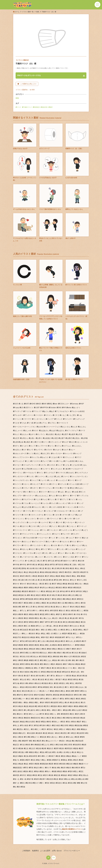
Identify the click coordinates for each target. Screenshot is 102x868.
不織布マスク (28, 107)
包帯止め (45, 588)
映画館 (57, 657)
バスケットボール (37, 515)
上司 (40, 561)
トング (81, 503)
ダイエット (34, 492)
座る (16, 626)
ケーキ (53, 461)
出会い (36, 584)
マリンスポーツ (38, 545)
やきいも (25, 549)
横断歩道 (30, 668)
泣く (30, 680)
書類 (32, 660)
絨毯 (23, 722)
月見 (38, 660)
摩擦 (78, 645)
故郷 (21, 649)
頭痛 (52, 775)
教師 (50, 649)
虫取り (63, 741)
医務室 (59, 588)
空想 (27, 714)
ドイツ (73, 499)
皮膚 (32, 706)
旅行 (60, 653)
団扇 (27, 603)
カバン (52, 446)
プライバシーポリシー (72, 851)
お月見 (80, 434)
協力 (86, 591)
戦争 (53, 637)
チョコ (53, 496)
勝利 (27, 588)
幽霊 (78, 622)
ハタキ (57, 515)
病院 (84, 699)
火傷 (57, 687)
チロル (60, 496)
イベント (18, 419)
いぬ (80, 415)
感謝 (33, 637)
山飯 (73, 618)
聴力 (50, 725)
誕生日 (51, 748)
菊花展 (44, 737)
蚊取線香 (80, 741)
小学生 (85, 614)
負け (38, 752)
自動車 (40, 733)
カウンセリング (56, 442)
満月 (36, 687)
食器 (57, 779)
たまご (69, 492)
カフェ (59, 446)
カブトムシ (67, 446)
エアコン (44, 423)
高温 (66, 783)
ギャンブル (36, 457)
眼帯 (66, 706)
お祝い (33, 438)
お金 (21, 442)
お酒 (16, 442)
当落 (57, 626)
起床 (16, 756)
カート (45, 442)
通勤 (23, 760)
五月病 (82, 565)
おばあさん (45, 431)
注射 (36, 680)
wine (70, 408)
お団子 (66, 434)
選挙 (32, 764)
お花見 (55, 438)
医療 (71, 588)
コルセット (36, 469)
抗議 (58, 641)
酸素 (76, 764)
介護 (43, 568)
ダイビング (53, 492)
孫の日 (63, 611)
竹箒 (43, 714)
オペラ (83, 431)
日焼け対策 (26, 657)
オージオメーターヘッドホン (25, 427)
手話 (36, 641)
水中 (16, 676)
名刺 (66, 595)
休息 (83, 568)
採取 (38, 645)
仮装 (73, 568)
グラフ (79, 457)
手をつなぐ (71, 637)
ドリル (26, 503)
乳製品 (42, 565)
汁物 (39, 676)
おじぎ (75, 427)
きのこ (38, 454)
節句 (78, 714)
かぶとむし (78, 446)
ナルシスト (38, 507)
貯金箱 (49, 752)
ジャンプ (35, 480)
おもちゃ (25, 434)
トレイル (45, 503)
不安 (46, 561)
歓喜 (50, 668)
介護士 (49, 568)
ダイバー (44, 492)
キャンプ (78, 454)
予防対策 (60, 565)
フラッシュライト (45, 534)
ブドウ (17, 534)
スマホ (57, 488)
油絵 (75, 676)
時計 (16, 660)
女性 (73, 607)
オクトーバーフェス (52, 427)
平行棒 (55, 622)
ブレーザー (66, 534)
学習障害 (55, 611)
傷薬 (84, 576)
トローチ (73, 503)
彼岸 (67, 626)
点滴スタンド (34, 691)
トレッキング (63, 503)
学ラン (36, 611)
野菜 (32, 768)
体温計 (56, 572)
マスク (19, 107)
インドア (50, 419)
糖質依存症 (36, 718)
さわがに (71, 473)
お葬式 (69, 438)
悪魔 (71, 634)
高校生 (59, 783)
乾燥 (48, 565)
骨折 (48, 783)
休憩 (16, 572)
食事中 (43, 779)
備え (75, 576)
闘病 (26, 771)
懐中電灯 (46, 637)
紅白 (44, 718)
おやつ (33, 434)
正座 (55, 668)
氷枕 (34, 676)
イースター (39, 415)
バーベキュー (38, 511)
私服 (66, 710)
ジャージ (66, 476)
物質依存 (70, 695)
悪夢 (65, 634)
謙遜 (76, 748)
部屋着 (63, 764)
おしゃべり (19, 431)
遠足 (27, 764)
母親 (44, 672)
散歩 (55, 649)
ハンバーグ (44, 522)
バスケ (26, 515)
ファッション (35, 530)
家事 (21, 614)
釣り (43, 768)
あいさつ (77, 408)
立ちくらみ (35, 714)
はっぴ (79, 515)
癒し (38, 703)
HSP (82, 404)
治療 (80, 676)
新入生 (29, 653)
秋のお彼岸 (78, 710)
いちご (64, 415)
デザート (18, 499)
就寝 (21, 618)
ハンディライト (20, 522)
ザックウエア (50, 473)
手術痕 (29, 641)
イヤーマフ (27, 419)
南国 (16, 595)
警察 (16, 752)
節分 (73, 714)
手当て (17, 641)
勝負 (32, 588)
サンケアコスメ (82, 473)
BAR (45, 404)
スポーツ (35, 488)
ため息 (76, 492)
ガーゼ (38, 442)
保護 (36, 576)
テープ (74, 496)
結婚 (83, 718)
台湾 (55, 595)
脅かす (63, 729)
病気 (17, 98)
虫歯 (69, 741)
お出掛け (51, 434)
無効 (53, 691)
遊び (39, 760)
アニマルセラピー (63, 411)
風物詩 (65, 775)
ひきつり (25, 526)
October (53, 408)
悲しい (77, 634)
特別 (77, 695)
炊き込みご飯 (82, 687)
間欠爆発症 (19, 771)
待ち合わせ (75, 626)
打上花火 (43, 641)
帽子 (43, 622)
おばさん (61, 431)
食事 (37, 779)
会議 (32, 572)
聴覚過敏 (79, 725)
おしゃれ (28, 431)
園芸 (45, 603)
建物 (34, 626)
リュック (54, 553)
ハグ (81, 511)
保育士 (29, 576)
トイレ (80, 499)
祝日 (55, 710)
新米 (51, 653)
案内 (54, 664)
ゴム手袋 (26, 469)
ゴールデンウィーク (31, 465)
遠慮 (21, 764)
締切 (50, 722)
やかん (17, 549)
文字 (80, 649)
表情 (28, 745)
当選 (62, 626)
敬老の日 (62, 649)
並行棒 (82, 561)
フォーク (78, 530)
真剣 (61, 706)
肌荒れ (21, 729)
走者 (75, 752)
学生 (48, 611)
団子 (21, 603)
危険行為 (23, 595)
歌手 (44, 668)
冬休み (67, 580)
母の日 (38, 672)
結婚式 (17, 722)
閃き (84, 768)
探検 (55, 645)
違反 (16, 764)
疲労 (74, 699)
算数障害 (66, 714)
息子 (87, 630)
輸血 (69, 756)
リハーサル (29, 553)
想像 (83, 634)
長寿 (78, 768)
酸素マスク (84, 764)
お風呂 (28, 442)
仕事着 (66, 568)
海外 (32, 683)
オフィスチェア (72, 431)
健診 (64, 576)
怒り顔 (45, 630)
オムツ (17, 434)
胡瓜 (57, 729)
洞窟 (71, 680)
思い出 (57, 630)
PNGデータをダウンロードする (29, 75)
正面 (60, 668)
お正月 (17, 438)
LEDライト (29, 408)
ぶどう (85, 530)
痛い (21, 703)
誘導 (57, 748)
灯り (68, 687)
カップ (33, 446)
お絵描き (47, 438)
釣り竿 (49, 768)
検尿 (84, 664)
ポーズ (79, 538)
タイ (26, 492)
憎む (39, 637)
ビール (17, 526)
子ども (24, 611)
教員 (45, 649)
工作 (16, 622)
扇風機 (59, 637)
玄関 (16, 699)
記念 (27, 748)
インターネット (39, 419)
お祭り (40, 438)
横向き (22, 668)
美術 (74, 722)
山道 (68, 618)
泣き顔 (24, 680)
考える (17, 725)
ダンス (83, 492)
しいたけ (50, 476)
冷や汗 (24, 584)
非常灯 (24, 775)
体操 (43, 572)
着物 (77, 706)
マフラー (18, 545)
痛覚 (32, 703)
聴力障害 (65, 725)
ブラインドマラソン (29, 534)
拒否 (64, 641)
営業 (16, 603)
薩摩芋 (26, 741)
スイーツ (18, 484)
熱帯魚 (50, 695)
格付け (47, 664)
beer (56, 404)
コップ (60, 465)
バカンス (74, 511)
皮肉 (21, 706)
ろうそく (59, 557)
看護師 (55, 706)
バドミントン (19, 519)
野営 (26, 768)
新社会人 (44, 653)
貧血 (43, 752)
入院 (41, 580)
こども (67, 465)
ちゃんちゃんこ (43, 496)
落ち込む (71, 737)
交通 (16, 568)
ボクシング (27, 542)
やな (39, 549)
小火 (16, 618)
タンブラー (19, 496)
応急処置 (25, 630)
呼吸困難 (30, 599)
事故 (67, 565)
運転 (71, 760)
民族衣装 (67, 672)
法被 (85, 676)
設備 (39, 748)
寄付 (48, 614)
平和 (48, 622)
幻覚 (66, 622)
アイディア (19, 411)
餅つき (17, 783)
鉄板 (55, 768)
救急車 (33, 649)
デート (67, 496)
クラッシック (69, 457)
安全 (69, 611)
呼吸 (23, 599)
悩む (44, 634)
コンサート (46, 469)
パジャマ (18, 515)
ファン (44, 530)
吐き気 (72, 595)
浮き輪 (17, 683)
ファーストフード (21, 530)
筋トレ (54, 714)
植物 (78, 664)
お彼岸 (73, 434)
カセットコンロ (82, 442)
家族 (32, 614)
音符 (46, 775)
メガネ (55, 545)
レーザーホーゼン (80, 553)
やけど (33, 549)
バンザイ (69, 519)
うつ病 (31, 423)
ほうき (86, 538)
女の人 (60, 607)
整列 (75, 649)
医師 (66, 588)
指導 (79, 641)
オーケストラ (63, 423)
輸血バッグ (77, 756)
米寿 (83, 714)
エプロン (53, 423)
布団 (21, 622)
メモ (70, 545)
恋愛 (76, 630)
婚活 (84, 607)
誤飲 (62, 748)
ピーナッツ (81, 522)
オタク (36, 431)
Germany (75, 404)
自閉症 (64, 733)
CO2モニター (65, 404)
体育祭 (77, 572)
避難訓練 (45, 764)
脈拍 (69, 729)
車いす (45, 756)
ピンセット (72, 526)
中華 (30, 565)
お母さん (25, 438)
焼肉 (69, 691)
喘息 (69, 599)
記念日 (33, 748)
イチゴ (57, 415)
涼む (73, 683)
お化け (59, 434)
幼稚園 (72, 622)
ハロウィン (43, 519)
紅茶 (50, 718)
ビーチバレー (69, 522)
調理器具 (69, 748)
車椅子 (52, 756)
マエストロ (65, 542)
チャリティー (30, 496)
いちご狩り (72, 415)
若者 (21, 737)
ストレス (18, 488)
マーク (57, 542)
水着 (21, 676)
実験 (87, 611)
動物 (16, 588)
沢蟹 (69, 676)
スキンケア (36, 484)
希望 (27, 622)
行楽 (23, 745)
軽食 (64, 756)
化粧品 (52, 588)
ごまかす (18, 469)
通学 (28, 760)
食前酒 (50, 779)
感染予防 (18, 637)
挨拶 (16, 645)
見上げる (46, 745)
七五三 (34, 561)
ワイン (86, 557)
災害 (73, 687)
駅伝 (23, 783)
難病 (66, 771)
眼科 (71, 706)
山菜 (62, 618)
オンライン (41, 434)
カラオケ (49, 450)
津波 (76, 680)
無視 (58, 691)
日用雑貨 (44, 657)
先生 (16, 580)
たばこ (62, 492)
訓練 (21, 748)
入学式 (29, 580)
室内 (16, 614)
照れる (84, 691)
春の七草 (69, 657)
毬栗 (60, 672)
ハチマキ (64, 515)
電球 (71, 771)
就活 (27, 618)
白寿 (68, 703)
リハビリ (38, 553)
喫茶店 (81, 599)
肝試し (28, 729)
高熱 (71, 783)
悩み (39, 634)
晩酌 (27, 660)
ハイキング (50, 511)
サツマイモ (62, 473)
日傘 (69, 653)
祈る (39, 710)
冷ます (74, 580)
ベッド (53, 538)
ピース (53, 522)
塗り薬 (62, 603)
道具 (76, 760)
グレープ (45, 461)
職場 (86, 725)
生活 (29, 699)
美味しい (57, 722)
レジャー (40, 557)
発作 (43, 703)
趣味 (21, 756)
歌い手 (38, 668)
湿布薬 (29, 687)
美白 (69, 722)
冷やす (17, 584)
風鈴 (76, 775)
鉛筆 (64, 768)
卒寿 (69, 591)
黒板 (24, 787)
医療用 (26, 591)
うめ (37, 423)
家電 (38, 614)
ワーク (79, 557)
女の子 (67, 607)
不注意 (52, 561)
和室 (37, 599)
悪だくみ (58, 634)
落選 (78, 737)
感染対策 (45, 107)
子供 (30, 611)
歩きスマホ (68, 668)
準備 (41, 687)
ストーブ (85, 484)
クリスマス (36, 461)
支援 (16, 649)
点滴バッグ (45, 691)
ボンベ (50, 542)
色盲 (74, 733)
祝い (50, 710)
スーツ (72, 480)
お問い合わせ (57, 851)
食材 (62, 779)
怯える (70, 630)
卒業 (74, 591)
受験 (45, 595)
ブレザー (76, 534)
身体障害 (34, 756)
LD (22, 408)
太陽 (54, 607)
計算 (16, 748)
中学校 (17, 565)
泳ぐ (53, 680)
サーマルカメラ (31, 473)
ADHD (33, 404)
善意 (60, 599)
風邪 (51, 107)
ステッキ (63, 484)
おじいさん (66, 427)
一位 (28, 561)
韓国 (36, 775)
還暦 (52, 764)
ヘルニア (71, 538)
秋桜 (85, 710)
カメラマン (40, 450)
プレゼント (19, 538)
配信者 (70, 764)
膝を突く (23, 733)
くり (28, 461)
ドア (58, 499)
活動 (82, 680)
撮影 (83, 645)
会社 (21, 572)
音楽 (41, 775)
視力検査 (60, 745)
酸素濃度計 (19, 768)
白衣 (84, 703)
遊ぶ (45, 760)
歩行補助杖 (26, 672)
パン (62, 519)
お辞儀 (85, 438)
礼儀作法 (32, 710)
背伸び (51, 729)
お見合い (77, 438)
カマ (25, 450)
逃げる (17, 760)
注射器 (42, 680)
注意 (48, 680)
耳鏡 (37, 725)
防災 (32, 771)
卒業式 (80, 591)
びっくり (54, 526)
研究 (21, 710)
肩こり (38, 729)
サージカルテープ (76, 469)
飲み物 (75, 779)
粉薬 (21, 718)
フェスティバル (66, 530)
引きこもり (42, 626)
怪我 (64, 630)
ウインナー (69, 419)
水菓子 (28, 676)
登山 (62, 703)
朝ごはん (48, 660)
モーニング (78, 545)
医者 (44, 591)
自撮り (52, 733)
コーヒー (18, 465)
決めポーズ (62, 676)
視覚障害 (78, 745)
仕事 (60, 568)
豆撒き (22, 752)
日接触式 (83, 653)
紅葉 (55, 718)
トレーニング (35, 503)
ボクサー (18, 542)
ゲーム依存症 (70, 461)
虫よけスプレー (53, 741)
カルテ (66, 450)
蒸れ (16, 741)
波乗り (17, 680)
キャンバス (69, 454)
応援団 (33, 630)
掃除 (27, 645)
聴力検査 (57, 725)
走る (69, 752)
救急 (27, 649)
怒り (39, 630)
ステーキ (45, 484)
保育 (23, 576)
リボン (46, 553)
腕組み (85, 729)
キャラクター (57, 454)
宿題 (43, 614)
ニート (46, 507)
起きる (81, 752)
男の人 (50, 699)
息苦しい (18, 634)
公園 (46, 580)
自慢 (46, 733)
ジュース (43, 480)
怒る (51, 630)
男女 (63, 699)
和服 (43, 599)
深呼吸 (79, 683)
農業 (85, 756)
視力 (53, 745)
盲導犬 (47, 706)
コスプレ (43, 465)
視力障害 (69, 745)
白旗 (73, 703)
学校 (43, 611)
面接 (30, 775)
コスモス (52, 465)
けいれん (80, 461)
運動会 (65, 760)
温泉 (23, 687)
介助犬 (36, 568)
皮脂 (27, 706)
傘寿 (69, 576)
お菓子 (62, 438)
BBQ (50, 404)
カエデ (66, 442)
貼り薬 (63, 752)
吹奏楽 (17, 599)
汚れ (54, 676)
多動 (16, 607)
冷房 (30, 584)
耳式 (32, 725)
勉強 (87, 584)
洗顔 (66, 680)
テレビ (45, 499)
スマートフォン (46, 488)
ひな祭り (63, 526)
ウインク (59, 419)
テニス (38, 499)
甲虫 (43, 699)
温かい (17, 687)
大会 (36, 607)
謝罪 (82, 748)
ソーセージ (19, 492)
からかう (58, 450)
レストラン (50, 557)
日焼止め (35, 657)
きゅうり (45, 457)
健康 (59, 576)
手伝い (80, 637)
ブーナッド (83, 526)
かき (72, 442)
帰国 (32, 622)
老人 (85, 722)
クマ (61, 457)
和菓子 (49, 599)
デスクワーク (28, 499)
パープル (28, 511)
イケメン (49, 415)
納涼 (60, 718)
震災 (82, 771)
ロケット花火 (69, 557)
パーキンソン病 (70, 507)
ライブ (45, 549)
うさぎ (17, 423)
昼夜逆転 (77, 657)
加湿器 (72, 584)
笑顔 (48, 714)
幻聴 (61, 622)
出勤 (43, 584)
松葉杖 (17, 664)
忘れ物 (17, 630)
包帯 (38, 588)
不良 (76, 561)
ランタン (62, 549)
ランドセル (71, 549)
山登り (56, 618)
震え (76, 771)
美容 (64, 722)
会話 (27, 572)
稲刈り (21, 714)
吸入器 (79, 595)
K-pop (17, 408)
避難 (38, 764)
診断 (45, 748)
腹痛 (16, 733)
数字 (69, 649)
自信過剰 (32, 733)
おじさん (83, 427)
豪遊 (32, 752)
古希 (50, 595)
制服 (66, 584)
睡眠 (82, 706)
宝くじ (81, 611)
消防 (57, 683)
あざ (52, 411)
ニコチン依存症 (57, 507)
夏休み (72, 603)
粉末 (16, 718)
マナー (81, 542)
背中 (45, 729)
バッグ (72, 515)
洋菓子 (59, 680)
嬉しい (17, 611)
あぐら (46, 411)
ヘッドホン (62, 538)
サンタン (31, 476)
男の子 (57, 699)
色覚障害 (81, 733)
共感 (52, 580)
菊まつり (36, 737)
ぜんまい (80, 488)
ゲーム (60, 461)
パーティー (19, 511)
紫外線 (70, 718)
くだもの (54, 457)
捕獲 (21, 645)
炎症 (20, 691)
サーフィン (19, 473)
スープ (79, 480)
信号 (48, 576)
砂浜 (16, 710)
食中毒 (31, 779)
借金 (53, 576)
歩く (76, 668)
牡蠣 (63, 695)
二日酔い (74, 565)
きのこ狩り (46, 454)
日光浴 (76, 653)
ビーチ (60, 522)
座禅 (21, 626)
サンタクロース (20, 476)
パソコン (49, 515)
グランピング (19, 461)
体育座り (69, 572)
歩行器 (82, 668)
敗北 (39, 649)
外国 (84, 603)
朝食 (55, 660)
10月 (16, 404)
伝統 (38, 572)
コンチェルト (57, 469)
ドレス (53, 503)
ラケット (53, 549)
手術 (23, 641)
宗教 (74, 611)
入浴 (36, 580)
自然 (58, 733)
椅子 (66, 664)
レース (17, 557)
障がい (49, 771)
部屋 (57, 764)
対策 (66, 614)
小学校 (78, 614)
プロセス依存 (30, 538)
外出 (78, 603)
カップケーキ (42, 446)
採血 (43, 645)
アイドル (28, 411)
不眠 (58, 561)
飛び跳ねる (84, 775)
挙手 (85, 641)
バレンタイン (31, 519)
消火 (52, 683)
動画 (21, 588)
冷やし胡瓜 (83, 580)
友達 (34, 595)
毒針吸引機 (52, 672)
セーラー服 (65, 488)
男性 (68, 699)
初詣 (60, 584)
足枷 (27, 756)
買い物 (56, 752)
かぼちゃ (18, 450)
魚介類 (85, 783)
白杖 (78, 703)
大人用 (30, 607)
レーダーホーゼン (28, 557)
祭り (61, 710)
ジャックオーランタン (80, 476)
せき (73, 488)
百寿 (16, 706)
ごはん (84, 465)
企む (78, 568)
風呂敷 (58, 775)
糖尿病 (28, 718)
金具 (37, 768)
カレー (73, 450)
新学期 (36, 653)
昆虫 (51, 657)
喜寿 (75, 599)
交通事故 (23, 568)
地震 (55, 603)
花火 (16, 737)
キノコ (31, 454)
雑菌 (55, 771)
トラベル (18, 503)
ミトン (48, 545)
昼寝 (84, 657)
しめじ (58, 476)
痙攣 (16, 703)
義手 (80, 722)
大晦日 (42, 607)
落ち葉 (63, 737)
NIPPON (45, 408)
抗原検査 (51, 641)
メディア (63, 545)
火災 (62, 687)
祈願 (45, 710)
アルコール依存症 (78, 411)
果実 (23, 664)
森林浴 (60, 664)
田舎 (38, 699)
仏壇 (55, 568)
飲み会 (68, 779)
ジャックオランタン (22, 480)
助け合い (80, 584)
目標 (41, 706)
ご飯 (66, 469)
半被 (63, 591)
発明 (48, 703)
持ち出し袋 (71, 641)
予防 (53, 565)
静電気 (17, 775)
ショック (52, 480)
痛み (27, 703)
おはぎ (53, 431)
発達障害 (55, 703)
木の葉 (65, 660)
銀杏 (69, 768)
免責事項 (35, 851)
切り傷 (49, 584)
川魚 (82, 618)
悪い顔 (50, 634)
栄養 (38, 664)
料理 (23, 653)
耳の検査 (25, 725)
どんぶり (18, 507)
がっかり (25, 446)
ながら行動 (27, 507)
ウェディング (80, 419)
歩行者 (17, 672)
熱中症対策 (29, 695)
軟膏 (59, 756)
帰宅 (38, 622)
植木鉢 (72, 664)
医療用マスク (35, 591)
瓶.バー (23, 699)
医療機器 (18, 591)
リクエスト (19, 553)
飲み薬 (82, 779)
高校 (53, 783)
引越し (50, 626)
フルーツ (57, 534)
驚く (43, 783)
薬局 (40, 741)
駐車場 (29, 783)
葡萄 (83, 737)
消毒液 (45, 683)
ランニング (81, 549)
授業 (32, 645)
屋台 (38, 618)
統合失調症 (31, 722)
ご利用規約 (26, 851)
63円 (27, 404)
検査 (16, 668)
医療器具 (37, 107)
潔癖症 (47, 687)
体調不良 (85, 572)
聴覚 (72, 725)
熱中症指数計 (40, 695)
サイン (41, 473)
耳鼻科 (43, 725)
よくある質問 (45, 851)
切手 (55, 584)
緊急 (44, 722)
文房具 (17, 653)
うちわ (24, 423)
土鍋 (50, 603)
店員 (84, 622)
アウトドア (38, 411)
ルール (69, 553)
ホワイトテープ (39, 542)
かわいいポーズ (20, 454)
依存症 (17, 576)
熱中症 (21, 695)
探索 (61, 645)
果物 (28, 664)
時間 (21, 660)
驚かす (36, 783)
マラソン (26, 545)
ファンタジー (54, 530)
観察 (85, 745)
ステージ (54, 484)
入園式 (22, 580)
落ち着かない (53, 737)
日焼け (17, 657)
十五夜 (57, 591)
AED (39, 404)
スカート (26, 484)
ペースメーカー (43, 538)
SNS (60, 408)
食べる (17, 779)
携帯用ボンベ (69, 645)
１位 (22, 404)
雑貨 (60, 771)
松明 (83, 660)
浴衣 (23, 683)
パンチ (77, 519)
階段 (43, 771)
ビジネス (33, 526)
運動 (50, 760)
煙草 (78, 691)
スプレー (26, 488)
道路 (82, 760)
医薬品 (50, 591)
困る (39, 603)
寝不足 (60, 614)
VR (65, 408)
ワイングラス (19, 561)
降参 (37, 771)
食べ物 (24, 779)
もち (85, 545)
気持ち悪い (76, 672)
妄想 (78, 607)
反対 (39, 595)
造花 (34, 760)
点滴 (25, 691)
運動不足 (57, 760)
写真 (57, 580)
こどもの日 (76, 465)
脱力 (75, 729)
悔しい (26, 634)
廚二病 (28, 626)
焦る (64, 691)
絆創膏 (77, 718)
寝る (54, 614)
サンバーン (41, 476)
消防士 (63, 683)
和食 (55, 599)
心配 (83, 626)
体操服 (49, 572)
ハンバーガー (33, 522)
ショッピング (62, 480)
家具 (27, 614)
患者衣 (33, 634)
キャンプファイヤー (22, 457)
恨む (81, 630)
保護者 (42, 576)
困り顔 (33, 603)
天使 (48, 607)
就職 (32, 618)
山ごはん (48, 618)
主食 (36, 565)
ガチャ (17, 446)
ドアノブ (65, 499)
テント (52, 499)
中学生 (24, 565)
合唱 (61, 595)
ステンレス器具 (74, 484)
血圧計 (17, 745)
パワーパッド (54, 519)
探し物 (49, 645)
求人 (45, 676)
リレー (62, 553)
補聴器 (38, 745)
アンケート (29, 415)
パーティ (81, 507)
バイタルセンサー (62, 511)
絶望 (39, 722)
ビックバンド (44, 526)
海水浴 (38, 683)
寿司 (71, 614)
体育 (62, 572)
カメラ (31, 450)
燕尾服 (57, 695)
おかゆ (40, 427)
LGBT (37, 408)
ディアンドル (83, 496)
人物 (30, 568)
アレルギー (19, 415)
